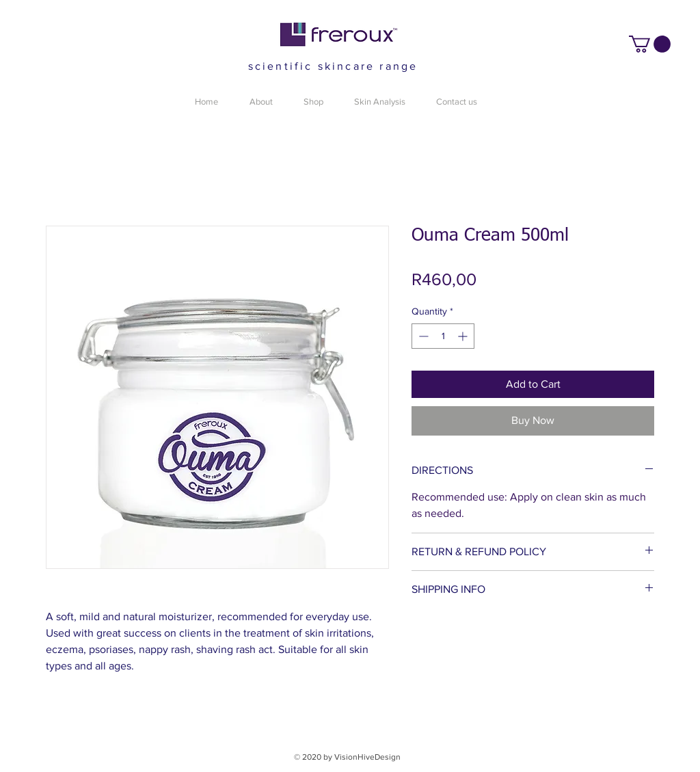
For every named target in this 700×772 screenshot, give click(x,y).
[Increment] (464, 336)
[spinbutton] (443, 336)
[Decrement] (422, 336)
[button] (650, 44)
